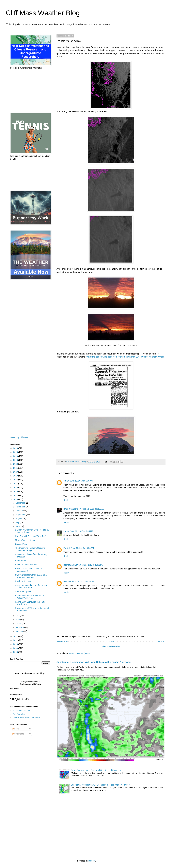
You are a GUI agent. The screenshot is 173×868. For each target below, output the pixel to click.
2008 (16, 652)
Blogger (92, 861)
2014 (16, 495)
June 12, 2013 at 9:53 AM (82, 548)
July (18, 522)
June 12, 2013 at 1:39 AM (81, 481)
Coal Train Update (23, 592)
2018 (16, 480)
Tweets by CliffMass (19, 437)
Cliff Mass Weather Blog (43, 13)
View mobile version (111, 646)
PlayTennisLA (19, 714)
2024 (16, 456)
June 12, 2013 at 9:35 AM (81, 531)
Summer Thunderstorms (26, 565)
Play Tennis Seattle (21, 711)
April (18, 619)
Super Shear (21, 561)
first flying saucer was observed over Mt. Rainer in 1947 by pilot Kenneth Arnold (125, 357)
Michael (67, 582)
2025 (16, 452)
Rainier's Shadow (23, 581)
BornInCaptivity (71, 565)
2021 (16, 468)
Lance (66, 531)
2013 (16, 499)
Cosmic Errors (22, 544)
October (19, 511)
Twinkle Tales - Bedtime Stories (27, 717)
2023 (16, 460)
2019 (16, 476)
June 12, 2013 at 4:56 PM (83, 582)
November (20, 507)
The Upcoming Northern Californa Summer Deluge (30, 549)
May (18, 616)
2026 (16, 448)
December (20, 503)
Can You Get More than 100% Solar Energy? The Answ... (31, 576)
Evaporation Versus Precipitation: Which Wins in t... (30, 597)
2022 (16, 464)
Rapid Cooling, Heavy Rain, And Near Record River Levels (97, 770)
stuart (66, 481)
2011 (16, 640)
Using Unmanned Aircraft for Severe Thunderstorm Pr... (31, 587)
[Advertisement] (28, 91)
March (19, 624)
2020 (16, 472)
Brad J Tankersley (72, 509)
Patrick (67, 548)
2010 (16, 644)
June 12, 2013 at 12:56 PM (91, 565)
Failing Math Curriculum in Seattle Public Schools (30, 603)
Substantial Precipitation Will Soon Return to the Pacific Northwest (94, 662)
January (19, 631)
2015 (16, 491)
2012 (16, 636)
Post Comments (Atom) (79, 653)
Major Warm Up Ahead (25, 540)
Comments (18, 734)
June (18, 526)
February (20, 627)
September (21, 515)
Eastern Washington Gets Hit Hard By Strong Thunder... (32, 531)
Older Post (160, 641)
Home (111, 641)
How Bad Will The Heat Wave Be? (30, 536)
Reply (66, 500)
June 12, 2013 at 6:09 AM (93, 509)
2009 (16, 648)
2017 (16, 484)
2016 (16, 488)
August (19, 519)
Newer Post (62, 641)
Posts (15, 729)
